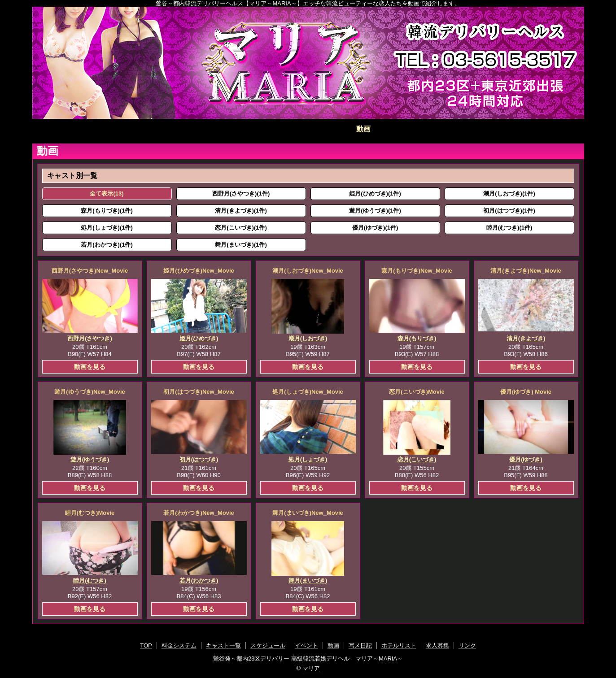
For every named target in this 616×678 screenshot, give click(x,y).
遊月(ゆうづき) (90, 459)
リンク (467, 645)
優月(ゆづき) (526, 459)
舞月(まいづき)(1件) (241, 245)
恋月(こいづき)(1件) (241, 228)
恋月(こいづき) (417, 459)
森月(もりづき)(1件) (107, 211)
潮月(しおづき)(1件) (509, 193)
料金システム (143, 129)
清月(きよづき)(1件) (241, 211)
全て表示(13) (107, 193)
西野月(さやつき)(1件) (241, 193)
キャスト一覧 (198, 129)
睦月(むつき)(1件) (509, 228)
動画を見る (90, 367)
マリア (311, 668)
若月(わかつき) (199, 580)
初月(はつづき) (199, 459)
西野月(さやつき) (90, 338)
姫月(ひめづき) (199, 338)
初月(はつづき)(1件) (509, 211)
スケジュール (253, 129)
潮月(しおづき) (308, 338)
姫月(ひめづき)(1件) (375, 193)
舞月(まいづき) (308, 580)
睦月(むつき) (90, 580)
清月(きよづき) (526, 338)
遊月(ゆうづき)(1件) (375, 211)
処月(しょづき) (308, 459)
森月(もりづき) (417, 338)
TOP (87, 129)
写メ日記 (419, 129)
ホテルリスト (474, 129)
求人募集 (529, 129)
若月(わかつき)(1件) (107, 245)
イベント (308, 129)
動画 (363, 129)
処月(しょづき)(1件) (107, 228)
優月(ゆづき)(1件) (375, 228)
